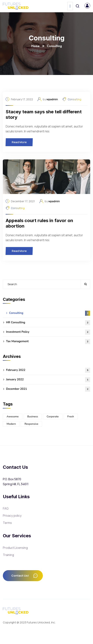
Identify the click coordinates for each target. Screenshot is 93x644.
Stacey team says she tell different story (44, 114)
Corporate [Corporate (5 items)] (53, 417)
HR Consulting (48, 323)
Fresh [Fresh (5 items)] (71, 417)
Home (35, 46)
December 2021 (48, 389)
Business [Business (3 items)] (33, 417)
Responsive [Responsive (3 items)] (31, 424)
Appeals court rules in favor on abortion (39, 223)
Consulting (75, 99)
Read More (20, 142)
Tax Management (48, 342)
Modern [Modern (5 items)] (11, 424)
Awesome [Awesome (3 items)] (13, 417)
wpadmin (52, 99)
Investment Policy (48, 332)
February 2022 (48, 370)
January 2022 (48, 380)
